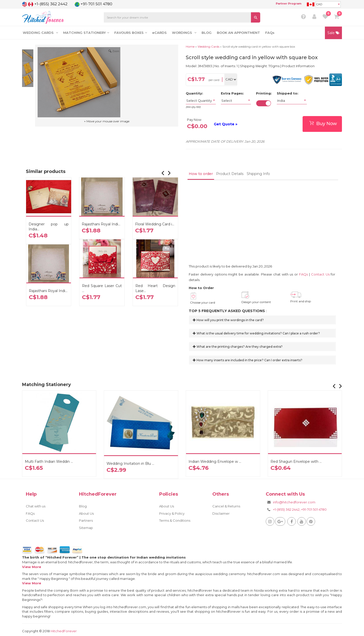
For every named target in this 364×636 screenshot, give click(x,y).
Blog (83, 506)
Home (190, 47)
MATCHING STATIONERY (86, 33)
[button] (163, 174)
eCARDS (159, 33)
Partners (86, 520)
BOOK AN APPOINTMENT (238, 33)
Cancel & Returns (226, 506)
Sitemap (86, 528)
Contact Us (320, 274)
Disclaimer (221, 513)
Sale (333, 33)
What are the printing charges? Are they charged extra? (238, 347)
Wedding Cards (208, 47)
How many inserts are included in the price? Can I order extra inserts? (248, 360)
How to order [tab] (201, 174)
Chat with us (36, 506)
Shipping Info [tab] (258, 174)
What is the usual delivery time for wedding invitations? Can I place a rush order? (256, 333)
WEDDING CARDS (40, 33)
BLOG (207, 33)
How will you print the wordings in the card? (228, 320)
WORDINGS (184, 33)
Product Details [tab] (230, 174)
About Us (86, 513)
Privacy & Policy (172, 513)
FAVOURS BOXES (131, 33)
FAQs (270, 33)
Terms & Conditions (175, 520)
